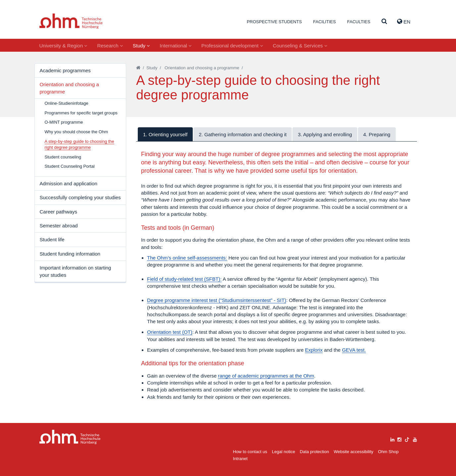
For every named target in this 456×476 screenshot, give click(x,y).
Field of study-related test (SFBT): (184, 279)
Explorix (314, 350)
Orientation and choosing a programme (69, 88)
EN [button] (404, 22)
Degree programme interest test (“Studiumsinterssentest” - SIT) (217, 300)
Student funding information (70, 254)
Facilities (324, 22)
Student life (52, 239)
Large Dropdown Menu (70, 437)
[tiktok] (407, 439)
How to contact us (250, 452)
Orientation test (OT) (170, 332)
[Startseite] (138, 68)
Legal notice (283, 452)
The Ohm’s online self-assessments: (187, 258)
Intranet (240, 459)
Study (141, 46)
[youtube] (415, 439)
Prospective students (274, 22)
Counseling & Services (300, 46)
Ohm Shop (388, 452)
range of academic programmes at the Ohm (266, 376)
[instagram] (399, 439)
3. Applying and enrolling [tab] (325, 134)
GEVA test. (354, 350)
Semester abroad (59, 226)
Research (110, 46)
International (176, 46)
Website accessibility (354, 452)
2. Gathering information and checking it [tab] (243, 134)
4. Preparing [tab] (377, 134)
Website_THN (71, 21)
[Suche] (384, 22)
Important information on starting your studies (76, 271)
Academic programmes (65, 70)
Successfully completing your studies (80, 197)
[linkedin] (392, 439)
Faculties (359, 22)
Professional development (232, 46)
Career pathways (58, 212)
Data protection (314, 452)
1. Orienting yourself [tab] (165, 134)
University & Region (63, 46)
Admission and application (69, 183)
